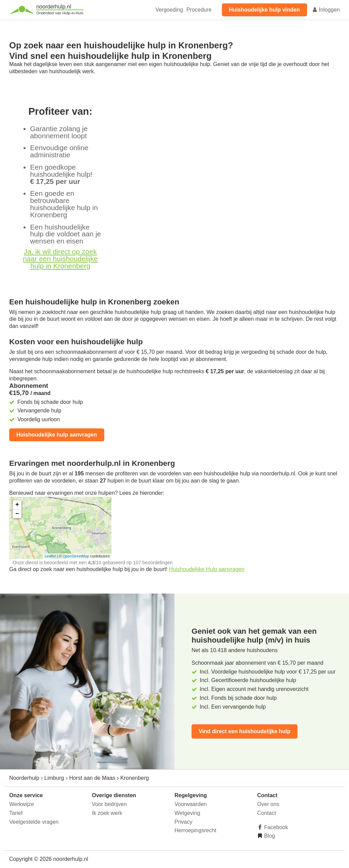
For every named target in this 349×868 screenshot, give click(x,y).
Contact (267, 813)
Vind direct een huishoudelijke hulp (245, 731)
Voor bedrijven (109, 804)
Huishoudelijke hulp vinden (264, 10)
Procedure (199, 10)
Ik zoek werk (107, 813)
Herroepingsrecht (195, 830)
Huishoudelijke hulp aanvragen (57, 435)
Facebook (276, 827)
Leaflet (50, 556)
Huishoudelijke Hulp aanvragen (207, 569)
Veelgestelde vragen (34, 822)
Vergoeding (169, 10)
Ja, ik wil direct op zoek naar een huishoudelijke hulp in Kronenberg (60, 259)
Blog (269, 836)
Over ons (268, 804)
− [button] (17, 514)
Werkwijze (22, 804)
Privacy (183, 822)
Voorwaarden (191, 804)
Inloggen (326, 10)
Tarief (16, 813)
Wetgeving (187, 813)
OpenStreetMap (76, 556)
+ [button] (17, 505)
